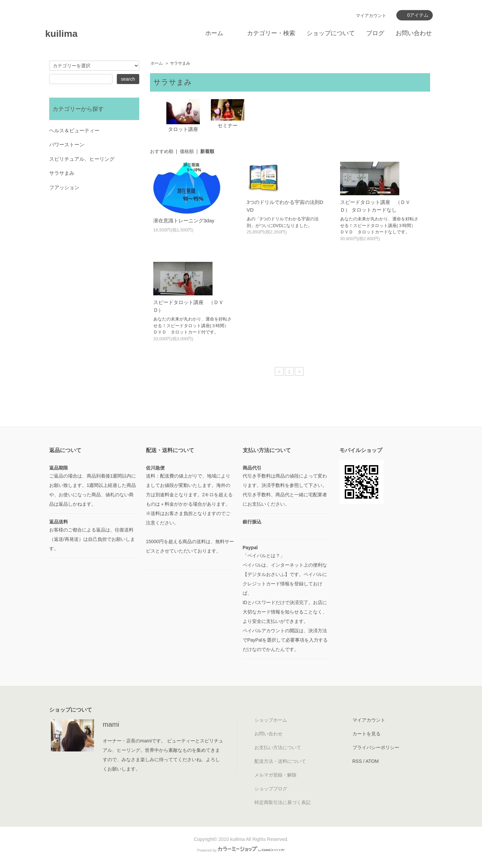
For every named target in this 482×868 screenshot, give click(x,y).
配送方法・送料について (280, 761)
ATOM (372, 761)
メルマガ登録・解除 (275, 775)
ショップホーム (271, 720)
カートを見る (367, 734)
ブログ (375, 33)
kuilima (61, 34)
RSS (357, 761)
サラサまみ (180, 63)
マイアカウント (371, 16)
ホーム (214, 33)
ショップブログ (271, 789)
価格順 (187, 151)
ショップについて (331, 33)
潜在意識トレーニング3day (184, 221)
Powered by (241, 850)
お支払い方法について (278, 747)
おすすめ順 (162, 151)
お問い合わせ (414, 33)
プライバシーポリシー (376, 747)
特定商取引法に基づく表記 (283, 802)
